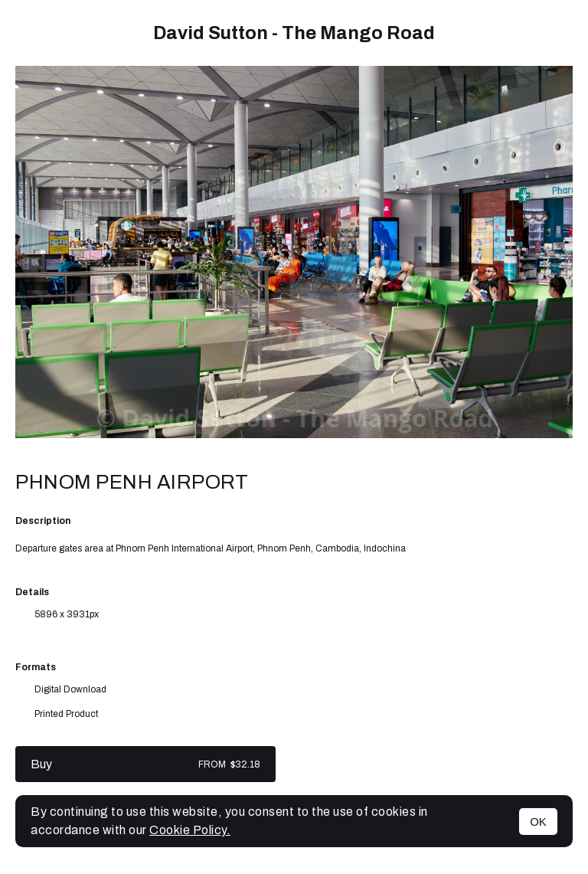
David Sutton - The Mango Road (294, 33)
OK (538, 822)
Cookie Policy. (190, 830)
